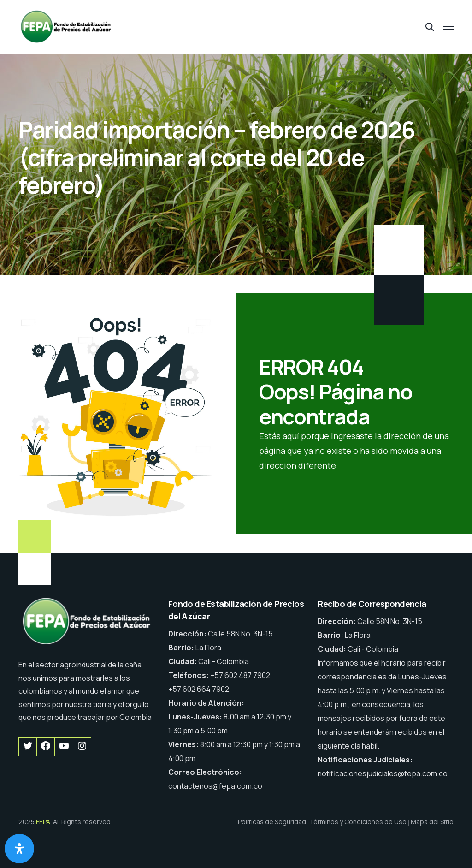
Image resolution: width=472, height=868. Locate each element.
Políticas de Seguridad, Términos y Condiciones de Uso (322, 822)
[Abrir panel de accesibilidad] (19, 849)
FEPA (43, 822)
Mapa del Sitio (432, 822)
